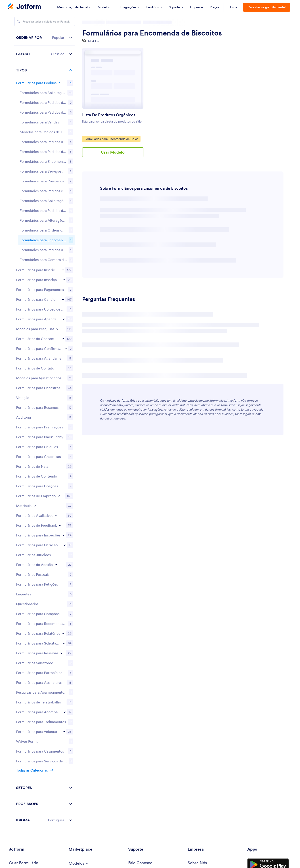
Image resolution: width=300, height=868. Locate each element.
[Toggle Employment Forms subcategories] (59, 319)
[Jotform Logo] (24, 7)
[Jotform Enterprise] (25, 713)
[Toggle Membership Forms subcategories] (56, 387)
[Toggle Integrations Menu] (82, 714)
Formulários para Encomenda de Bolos (111, 139)
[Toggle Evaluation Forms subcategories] (56, 338)
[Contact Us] (140, 686)
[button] (45, 38)
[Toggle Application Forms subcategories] (63, 122)
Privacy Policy (60, 860)
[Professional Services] (148, 741)
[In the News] (196, 713)
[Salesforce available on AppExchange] (268, 718)
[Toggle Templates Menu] (79, 686)
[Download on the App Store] (268, 702)
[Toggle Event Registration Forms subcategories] (64, 102)
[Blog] (192, 741)
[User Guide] (143, 695)
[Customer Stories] (206, 750)
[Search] (18, 21)
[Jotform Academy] (145, 714)
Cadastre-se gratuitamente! (267, 7)
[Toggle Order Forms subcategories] (60, 83)
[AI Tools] (26, 761)
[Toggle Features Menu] (19, 742)
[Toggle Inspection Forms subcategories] (64, 358)
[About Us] (197, 686)
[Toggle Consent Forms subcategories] (63, 161)
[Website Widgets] (86, 724)
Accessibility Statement (120, 860)
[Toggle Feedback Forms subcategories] (60, 348)
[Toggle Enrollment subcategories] (35, 328)
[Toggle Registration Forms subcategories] (63, 93)
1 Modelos (93, 41)
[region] (45, 340)
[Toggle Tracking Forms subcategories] (65, 535)
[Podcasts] (136, 732)
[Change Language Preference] (270, 838)
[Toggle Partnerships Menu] (198, 732)
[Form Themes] (90, 696)
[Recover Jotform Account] (151, 773)
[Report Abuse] (144, 750)
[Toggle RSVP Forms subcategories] (66, 171)
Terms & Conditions (26, 860)
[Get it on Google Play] (268, 688)
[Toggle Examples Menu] (20, 722)
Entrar (234, 7)
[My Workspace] (31, 695)
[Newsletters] (199, 722)
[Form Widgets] (76, 705)
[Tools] (20, 752)
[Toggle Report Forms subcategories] (63, 456)
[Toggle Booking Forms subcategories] (64, 142)
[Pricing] (15, 704)
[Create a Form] (24, 686)
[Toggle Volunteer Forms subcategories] (64, 554)
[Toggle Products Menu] (19, 732)
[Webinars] (137, 723)
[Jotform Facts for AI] (210, 695)
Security (86, 860)
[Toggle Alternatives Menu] (22, 770)
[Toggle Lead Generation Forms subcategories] (65, 368)
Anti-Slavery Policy (162, 860)
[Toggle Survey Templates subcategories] (57, 152)
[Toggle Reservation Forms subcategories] (61, 476)
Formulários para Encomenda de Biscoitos (152, 33)
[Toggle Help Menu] (136, 704)
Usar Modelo (113, 152)
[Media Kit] (196, 704)
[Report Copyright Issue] (156, 762)
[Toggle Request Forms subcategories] (64, 466)
